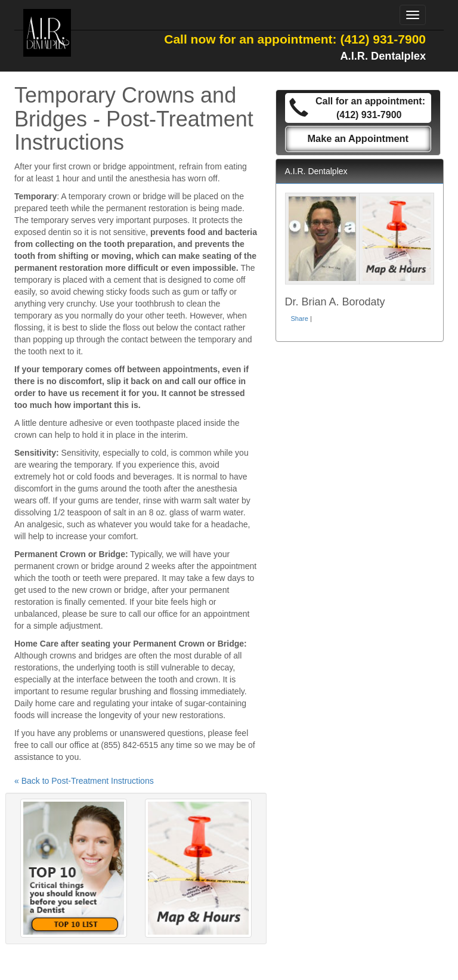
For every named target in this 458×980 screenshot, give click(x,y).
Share (300, 319)
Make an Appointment (358, 138)
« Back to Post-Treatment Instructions (84, 781)
